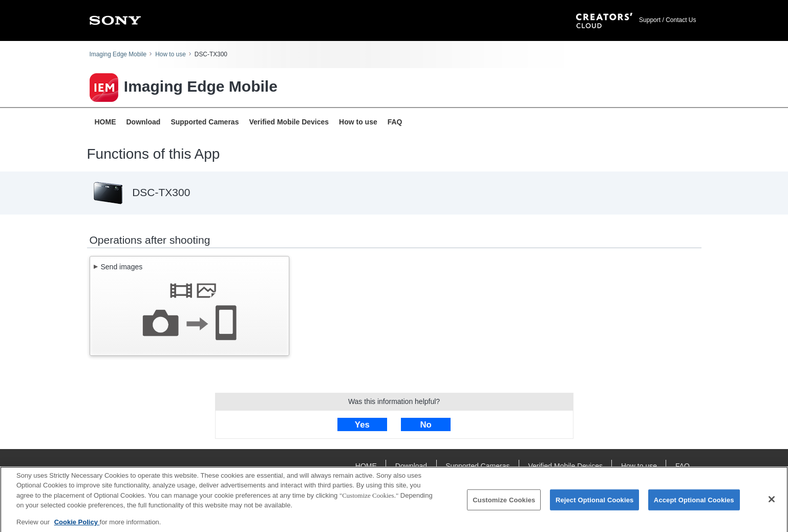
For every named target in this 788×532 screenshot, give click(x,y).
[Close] (772, 502)
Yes (362, 425)
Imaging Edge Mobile (118, 54)
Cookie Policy (77, 525)
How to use (170, 54)
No (425, 425)
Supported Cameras (205, 122)
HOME (105, 122)
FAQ (395, 122)
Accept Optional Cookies (694, 503)
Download (144, 122)
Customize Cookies (504, 503)
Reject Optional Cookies (595, 503)
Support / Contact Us (667, 20)
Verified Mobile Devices (289, 122)
